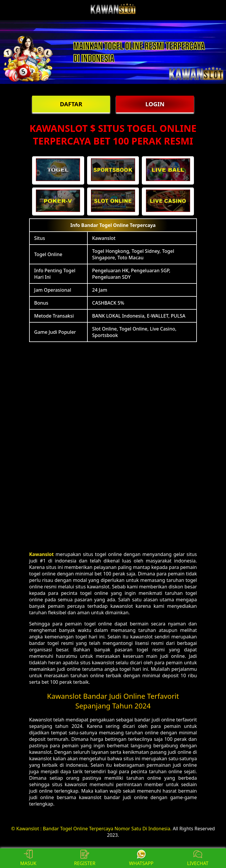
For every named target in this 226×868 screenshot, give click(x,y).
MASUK (28, 858)
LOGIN (155, 104)
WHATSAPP (141, 858)
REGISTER (85, 858)
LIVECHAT (198, 858)
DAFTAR (71, 104)
